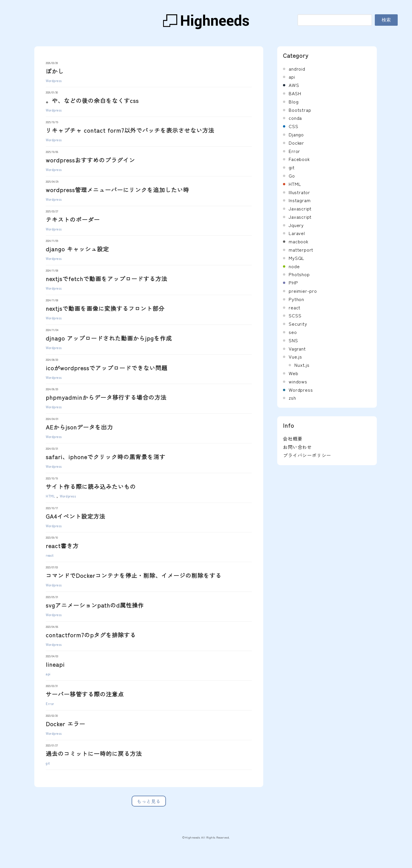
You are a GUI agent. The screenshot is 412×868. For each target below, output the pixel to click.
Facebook (299, 159)
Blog (294, 101)
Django (296, 134)
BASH (295, 93)
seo (293, 332)
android (297, 69)
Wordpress (54, 81)
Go (292, 176)
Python (296, 299)
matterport (301, 250)
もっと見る (149, 801)
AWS (294, 85)
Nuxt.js (302, 365)
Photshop (299, 274)
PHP (293, 282)
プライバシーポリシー (307, 455)
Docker (296, 143)
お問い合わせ (297, 447)
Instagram (300, 200)
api (48, 674)
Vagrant (297, 349)
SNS (293, 340)
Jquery (296, 225)
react (50, 555)
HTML (50, 496)
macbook (299, 241)
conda (295, 118)
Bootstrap (300, 110)
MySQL (297, 258)
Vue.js (295, 357)
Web (293, 373)
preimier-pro (303, 291)
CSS (293, 126)
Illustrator (299, 192)
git (48, 763)
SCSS (295, 315)
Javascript (300, 208)
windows (298, 381)
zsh (292, 398)
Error (50, 704)
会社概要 (293, 439)
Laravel (297, 233)
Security (298, 324)
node (294, 266)
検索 (386, 20)
